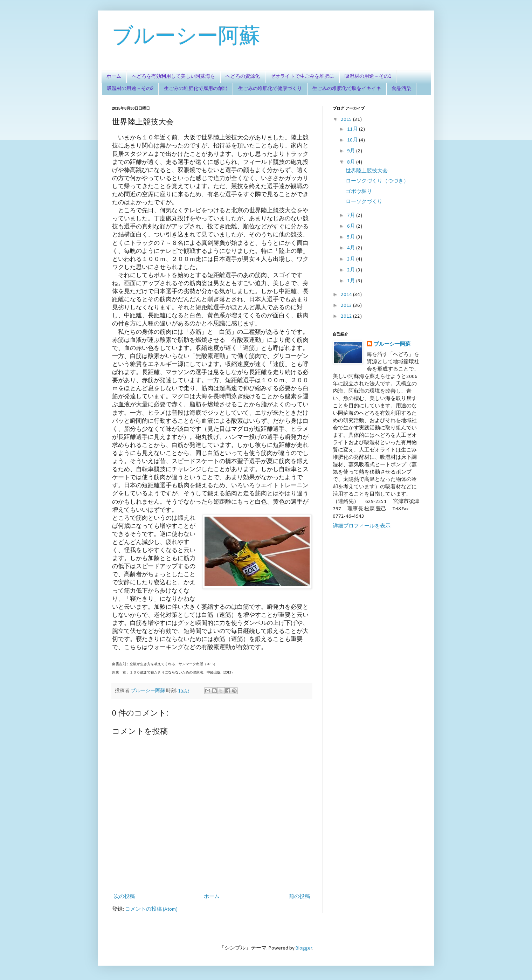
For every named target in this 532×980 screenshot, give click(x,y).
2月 (352, 270)
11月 (353, 129)
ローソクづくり (364, 202)
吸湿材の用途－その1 (368, 76)
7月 (352, 216)
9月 (352, 151)
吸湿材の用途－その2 (130, 88)
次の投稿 (124, 897)
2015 (347, 120)
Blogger (304, 948)
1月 (352, 281)
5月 (352, 237)
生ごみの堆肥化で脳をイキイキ (347, 88)
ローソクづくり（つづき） (377, 181)
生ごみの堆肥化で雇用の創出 (196, 88)
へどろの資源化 (243, 76)
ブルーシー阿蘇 (186, 36)
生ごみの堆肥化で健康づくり (270, 88)
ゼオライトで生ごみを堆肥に (302, 76)
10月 (353, 140)
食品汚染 (401, 88)
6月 (352, 226)
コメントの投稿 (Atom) (151, 909)
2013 (347, 306)
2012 (347, 316)
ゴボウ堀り (359, 192)
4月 (352, 248)
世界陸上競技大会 (367, 171)
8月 (352, 162)
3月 (352, 259)
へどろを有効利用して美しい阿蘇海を (173, 76)
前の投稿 (299, 897)
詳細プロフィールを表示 (362, 526)
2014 (347, 295)
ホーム (114, 76)
